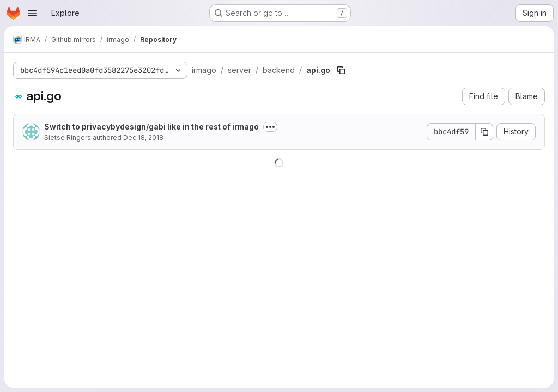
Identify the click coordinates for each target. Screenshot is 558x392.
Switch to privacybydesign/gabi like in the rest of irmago (151, 127)
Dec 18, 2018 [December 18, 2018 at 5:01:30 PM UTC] (143, 137)
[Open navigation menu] (32, 13)
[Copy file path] (341, 70)
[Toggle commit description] (270, 127)
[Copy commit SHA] (484, 132)
